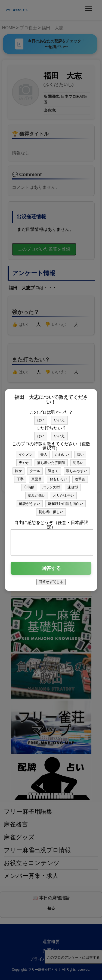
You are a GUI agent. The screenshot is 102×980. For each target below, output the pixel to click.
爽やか (24, 460)
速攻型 (73, 485)
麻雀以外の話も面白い (66, 501)
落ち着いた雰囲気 (51, 460)
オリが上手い (64, 493)
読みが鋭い (37, 493)
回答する (51, 571)
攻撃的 (80, 477)
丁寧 (20, 477)
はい (41, 418)
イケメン (26, 452)
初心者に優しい (51, 509)
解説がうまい (30, 501)
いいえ (59, 418)
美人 (44, 452)
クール (35, 468)
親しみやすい (77, 468)
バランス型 (51, 485)
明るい (78, 460)
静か (18, 468)
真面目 (37, 477)
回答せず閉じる (51, 584)
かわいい (62, 452)
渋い (80, 452)
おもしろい (58, 477)
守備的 (29, 485)
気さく (53, 468)
